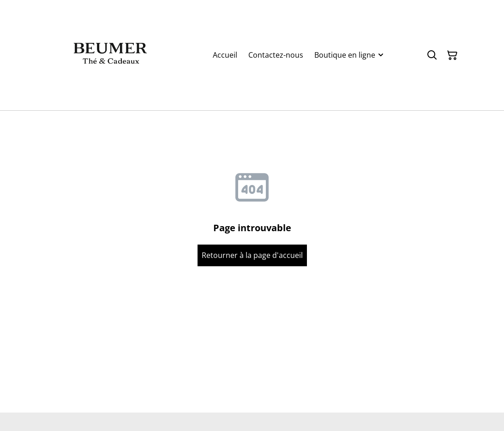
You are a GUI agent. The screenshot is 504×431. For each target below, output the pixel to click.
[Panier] (452, 55)
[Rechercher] (432, 55)
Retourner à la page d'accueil (252, 255)
